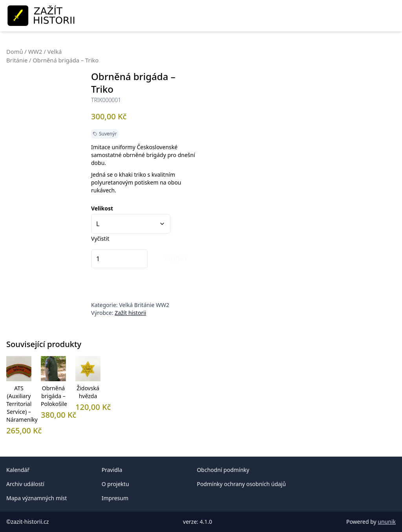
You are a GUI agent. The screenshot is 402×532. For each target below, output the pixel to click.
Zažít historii (130, 313)
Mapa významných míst (37, 498)
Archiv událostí (25, 484)
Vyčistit (100, 239)
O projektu (115, 484)
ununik (387, 522)
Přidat (176, 259)
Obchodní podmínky (223, 470)
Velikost (102, 208)
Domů (15, 51)
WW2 (35, 51)
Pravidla (112, 470)
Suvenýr (108, 134)
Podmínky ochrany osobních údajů (241, 484)
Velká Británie (137, 305)
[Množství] (119, 259)
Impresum (115, 498)
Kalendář (18, 470)
